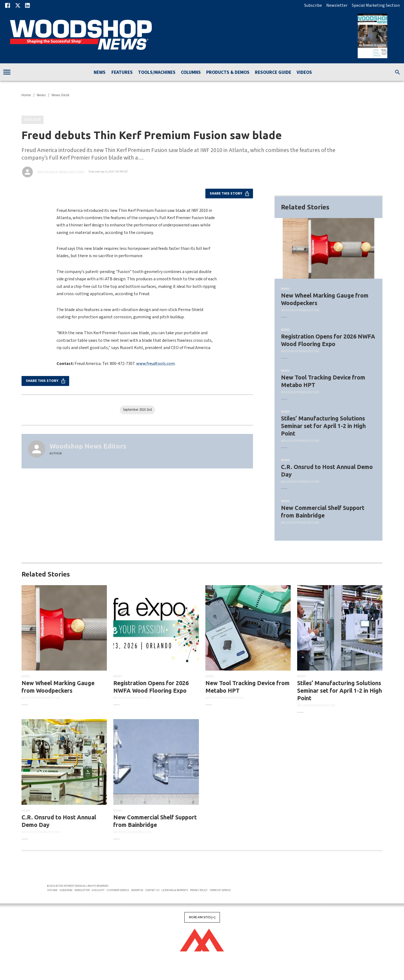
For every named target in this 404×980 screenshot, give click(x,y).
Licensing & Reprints (175, 890)
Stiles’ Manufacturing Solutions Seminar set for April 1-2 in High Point (323, 426)
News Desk (61, 95)
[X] (18, 5)
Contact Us (152, 890)
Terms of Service (220, 890)
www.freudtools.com (155, 364)
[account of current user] (7, 72)
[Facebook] (8, 5)
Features (122, 73)
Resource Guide (273, 73)
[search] (398, 72)
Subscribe (313, 5)
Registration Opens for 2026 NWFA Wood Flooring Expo (328, 340)
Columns (191, 73)
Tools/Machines (157, 73)
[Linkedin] (27, 5)
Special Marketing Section (376, 5)
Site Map (52, 890)
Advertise (137, 890)
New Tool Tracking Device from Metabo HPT (323, 381)
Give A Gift (98, 890)
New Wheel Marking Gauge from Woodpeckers (325, 299)
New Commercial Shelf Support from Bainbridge (323, 512)
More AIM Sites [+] (202, 917)
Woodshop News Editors (61, 172)
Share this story (229, 194)
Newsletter (337, 5)
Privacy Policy (199, 890)
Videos (304, 73)
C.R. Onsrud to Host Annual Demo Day (327, 471)
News (100, 73)
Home (26, 95)
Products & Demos (228, 73)
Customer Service (118, 890)
